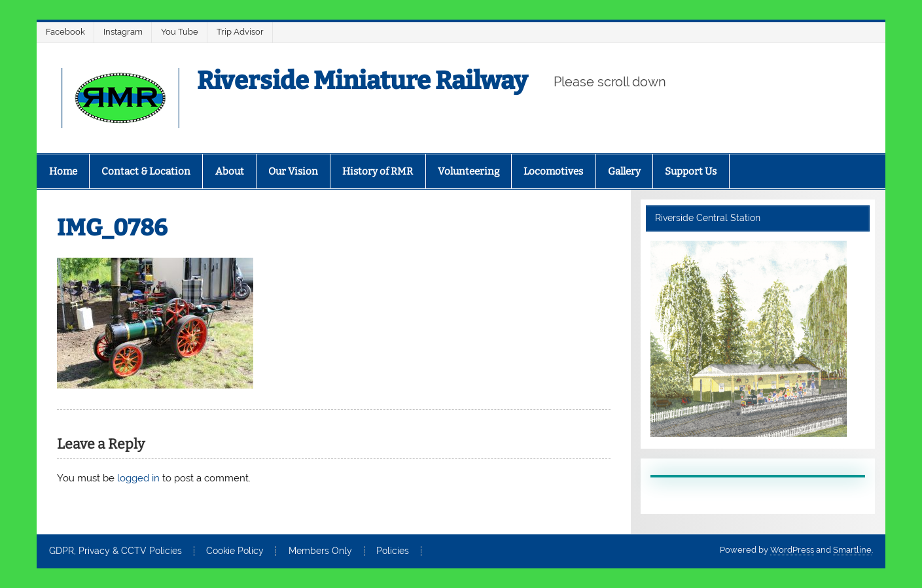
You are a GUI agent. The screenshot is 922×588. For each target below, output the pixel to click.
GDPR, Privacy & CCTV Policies (115, 551)
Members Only (320, 551)
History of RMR (378, 171)
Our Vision (293, 171)
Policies (393, 551)
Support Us (691, 171)
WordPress (792, 550)
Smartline (852, 550)
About (230, 171)
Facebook (65, 32)
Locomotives (553, 171)
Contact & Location (146, 171)
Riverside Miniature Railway (362, 80)
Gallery (624, 171)
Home (63, 171)
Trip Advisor (240, 32)
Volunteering (469, 171)
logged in (138, 478)
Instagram (123, 32)
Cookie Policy (235, 551)
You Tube (180, 32)
